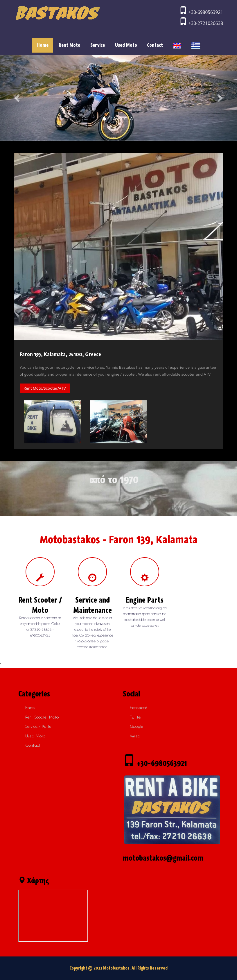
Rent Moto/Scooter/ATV (45, 388)
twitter (136, 717)
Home (45, 45)
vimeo (135, 736)
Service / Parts (38, 726)
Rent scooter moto (42, 717)
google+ (138, 726)
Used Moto (126, 45)
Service (98, 45)
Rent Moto (70, 45)
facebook (139, 707)
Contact (155, 45)
